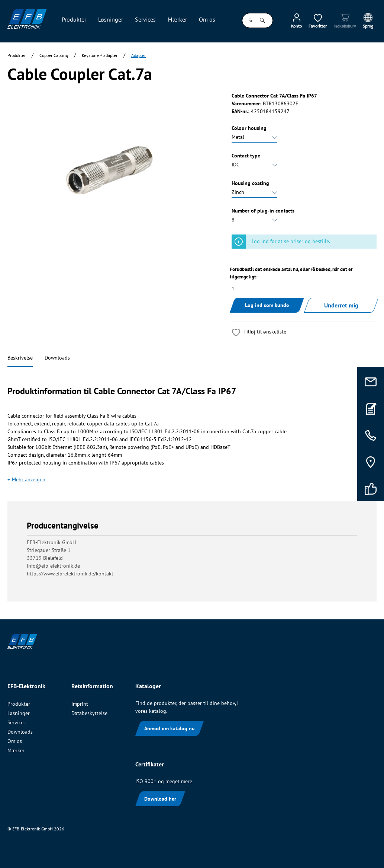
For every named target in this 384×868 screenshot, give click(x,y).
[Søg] (263, 20)
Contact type (246, 156)
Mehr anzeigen (29, 479)
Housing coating (250, 183)
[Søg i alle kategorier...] (247, 20)
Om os (15, 741)
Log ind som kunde (267, 305)
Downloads (57, 358)
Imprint (80, 704)
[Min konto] (296, 20)
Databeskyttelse (89, 713)
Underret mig (341, 305)
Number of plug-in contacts (263, 211)
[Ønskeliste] (318, 20)
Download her (160, 799)
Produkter (19, 704)
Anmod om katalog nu (170, 728)
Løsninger (19, 713)
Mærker (16, 750)
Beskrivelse (20, 358)
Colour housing (249, 128)
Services (17, 722)
